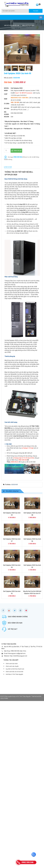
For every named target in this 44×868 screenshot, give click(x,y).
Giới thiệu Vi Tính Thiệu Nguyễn (14, 674)
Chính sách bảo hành (12, 664)
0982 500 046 (18, 157)
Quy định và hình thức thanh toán (15, 669)
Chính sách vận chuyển (12, 666)
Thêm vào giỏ (16, 151)
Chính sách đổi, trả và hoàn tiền (14, 672)
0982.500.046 (27, 862)
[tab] (7, 167)
